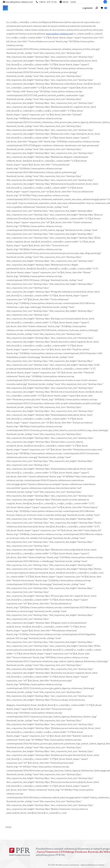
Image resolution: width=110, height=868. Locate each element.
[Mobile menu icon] (5, 8)
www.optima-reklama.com (59, 34)
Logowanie (88, 8)
